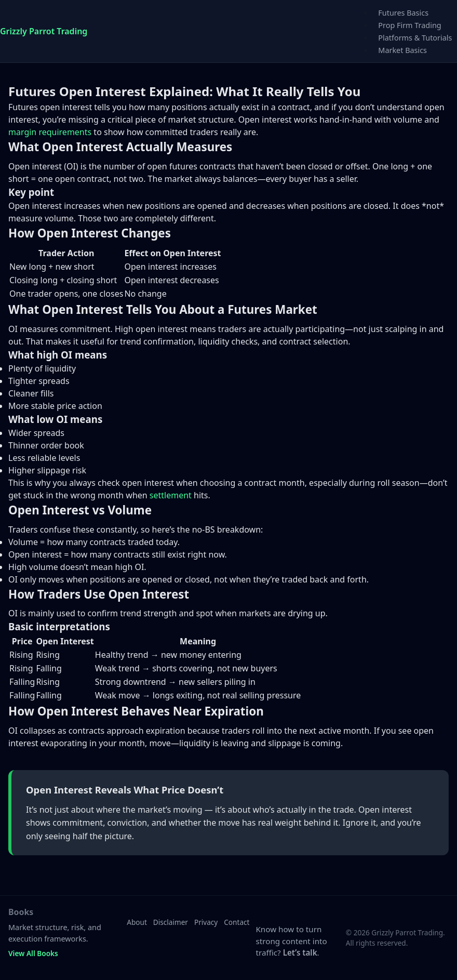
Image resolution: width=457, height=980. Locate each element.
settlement (171, 495)
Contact (237, 922)
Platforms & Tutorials (415, 38)
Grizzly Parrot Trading (44, 31)
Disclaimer (171, 922)
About (137, 922)
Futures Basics (403, 13)
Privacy (206, 922)
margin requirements (50, 132)
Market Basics (402, 50)
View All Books (33, 953)
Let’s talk (300, 952)
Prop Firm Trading (409, 25)
